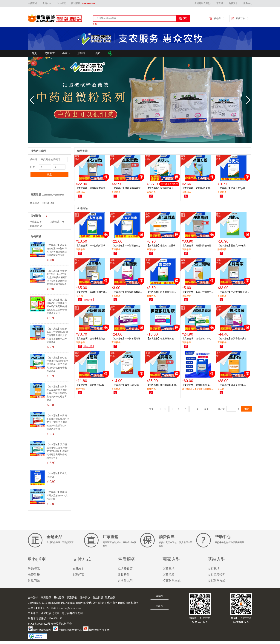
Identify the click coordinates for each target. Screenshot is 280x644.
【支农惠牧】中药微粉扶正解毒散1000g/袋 (233, 292)
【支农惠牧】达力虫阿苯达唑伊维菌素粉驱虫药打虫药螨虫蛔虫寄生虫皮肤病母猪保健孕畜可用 (57, 306)
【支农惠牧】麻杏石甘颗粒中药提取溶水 (198, 292)
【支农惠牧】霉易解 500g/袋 (90, 385)
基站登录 (59, 598)
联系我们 (72, 598)
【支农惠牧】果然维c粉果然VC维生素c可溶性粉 (198, 188)
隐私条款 (110, 598)
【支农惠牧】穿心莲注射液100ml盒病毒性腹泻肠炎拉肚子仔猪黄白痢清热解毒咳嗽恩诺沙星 (57, 364)
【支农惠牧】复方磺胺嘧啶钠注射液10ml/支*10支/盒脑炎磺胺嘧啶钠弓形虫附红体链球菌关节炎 (58, 451)
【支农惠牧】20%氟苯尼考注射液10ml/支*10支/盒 (127, 339)
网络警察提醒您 (40, 630)
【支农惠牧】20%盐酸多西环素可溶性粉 (92, 246)
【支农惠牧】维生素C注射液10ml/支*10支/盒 (161, 246)
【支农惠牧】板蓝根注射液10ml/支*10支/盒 (160, 339)
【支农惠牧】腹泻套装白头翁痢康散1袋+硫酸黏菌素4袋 (233, 339)
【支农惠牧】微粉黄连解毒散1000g (161, 385)
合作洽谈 (33, 598)
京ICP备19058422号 (39, 624)
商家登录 (46, 598)
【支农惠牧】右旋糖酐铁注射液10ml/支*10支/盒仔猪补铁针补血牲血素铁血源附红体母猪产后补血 (58, 422)
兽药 (65, 53)
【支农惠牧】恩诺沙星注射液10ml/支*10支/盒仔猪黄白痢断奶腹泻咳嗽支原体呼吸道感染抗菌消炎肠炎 (57, 277)
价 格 (33, 167)
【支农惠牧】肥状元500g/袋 (57, 475)
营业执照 (98, 598)
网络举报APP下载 (97, 630)
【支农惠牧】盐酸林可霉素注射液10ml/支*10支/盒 (57, 496)
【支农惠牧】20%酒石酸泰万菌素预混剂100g (127, 246)
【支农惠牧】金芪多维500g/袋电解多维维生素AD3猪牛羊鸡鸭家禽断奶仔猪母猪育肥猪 (57, 393)
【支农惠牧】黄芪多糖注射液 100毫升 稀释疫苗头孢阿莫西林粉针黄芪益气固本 (57, 250)
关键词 (33, 159)
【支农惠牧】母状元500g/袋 (125, 385)
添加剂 (81, 53)
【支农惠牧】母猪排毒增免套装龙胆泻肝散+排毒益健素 (92, 292)
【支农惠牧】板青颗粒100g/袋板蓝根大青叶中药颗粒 (162, 292)
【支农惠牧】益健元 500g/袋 (232, 246)
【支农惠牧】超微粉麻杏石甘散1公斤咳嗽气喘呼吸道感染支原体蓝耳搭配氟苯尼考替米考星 (57, 335)
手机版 (160, 606)
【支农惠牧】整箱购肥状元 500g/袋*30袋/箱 (160, 188)
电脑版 (160, 596)
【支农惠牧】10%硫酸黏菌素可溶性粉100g (127, 292)
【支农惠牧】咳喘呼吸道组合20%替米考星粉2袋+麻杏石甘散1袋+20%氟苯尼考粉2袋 (92, 339)
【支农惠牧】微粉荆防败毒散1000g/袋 (197, 246)
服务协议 (85, 598)
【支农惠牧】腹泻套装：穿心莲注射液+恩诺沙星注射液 (198, 339)
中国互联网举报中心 (68, 630)
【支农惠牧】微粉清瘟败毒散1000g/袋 (126, 188)
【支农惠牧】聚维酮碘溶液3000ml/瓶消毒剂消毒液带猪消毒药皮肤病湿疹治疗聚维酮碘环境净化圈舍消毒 (198, 385)
